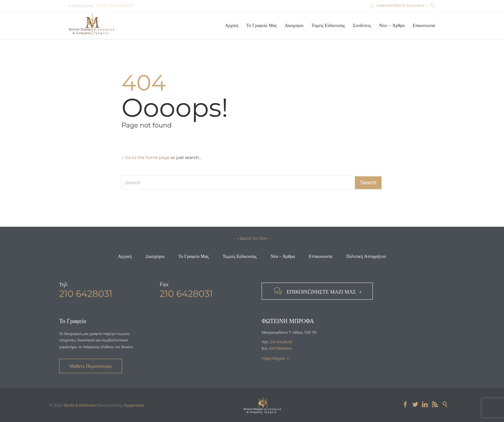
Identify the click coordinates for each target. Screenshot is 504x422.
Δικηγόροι (155, 256)
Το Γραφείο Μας (194, 256)
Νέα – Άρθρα (283, 256)
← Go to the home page (146, 157)
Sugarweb (134, 405)
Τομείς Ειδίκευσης (240, 256)
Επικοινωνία (321, 256)
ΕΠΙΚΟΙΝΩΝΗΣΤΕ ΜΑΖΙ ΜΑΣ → (398, 5)
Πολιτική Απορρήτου (366, 256)
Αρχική (125, 256)
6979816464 (280, 348)
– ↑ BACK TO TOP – (252, 238)
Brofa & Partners (80, 405)
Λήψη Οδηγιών (274, 358)
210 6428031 (281, 342)
